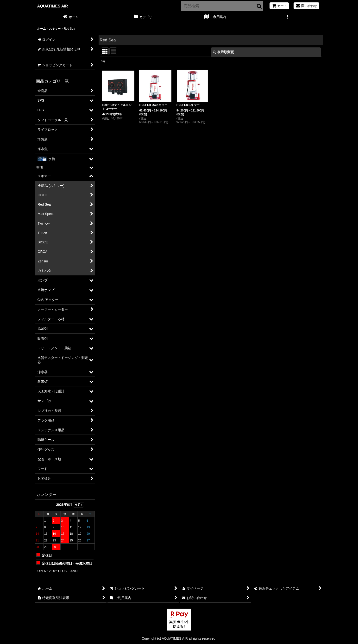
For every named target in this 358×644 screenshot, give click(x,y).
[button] (287, 17)
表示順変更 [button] (223, 52)
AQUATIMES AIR (53, 6)
